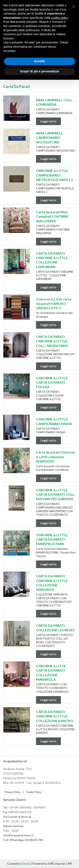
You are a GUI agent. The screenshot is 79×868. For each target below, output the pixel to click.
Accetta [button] (39, 61)
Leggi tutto (48, 121)
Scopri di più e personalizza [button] (39, 71)
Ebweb (26, 864)
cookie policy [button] (60, 18)
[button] (74, 7)
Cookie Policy (34, 792)
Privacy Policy (13, 792)
